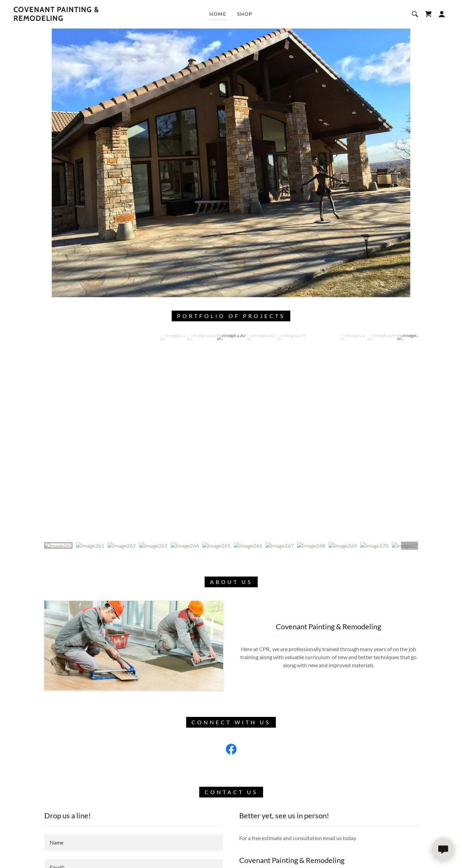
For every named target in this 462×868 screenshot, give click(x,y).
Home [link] (218, 14)
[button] (442, 14)
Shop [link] (245, 14)
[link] (73, 19)
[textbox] (134, 842)
